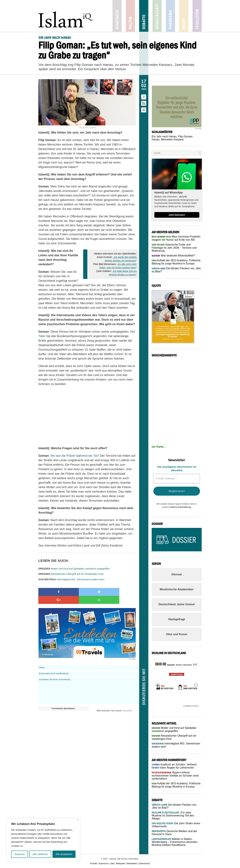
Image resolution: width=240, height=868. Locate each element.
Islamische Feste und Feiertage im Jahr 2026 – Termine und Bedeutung (174, 248)
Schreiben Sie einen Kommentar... (89, 683)
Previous (157, 684)
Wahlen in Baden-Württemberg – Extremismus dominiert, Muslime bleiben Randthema (175, 842)
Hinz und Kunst (177, 634)
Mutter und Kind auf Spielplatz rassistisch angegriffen (74, 569)
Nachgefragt (177, 619)
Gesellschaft (157, 16)
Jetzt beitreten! (177, 215)
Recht (184, 16)
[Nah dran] (78, 820)
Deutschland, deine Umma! (177, 604)
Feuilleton (197, 16)
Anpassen (19, 854)
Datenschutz (144, 864)
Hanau (156, 139)
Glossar (177, 574)
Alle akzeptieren (64, 854)
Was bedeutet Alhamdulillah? (173, 256)
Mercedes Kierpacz (172, 139)
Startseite (117, 16)
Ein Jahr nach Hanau (164, 136)
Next (195, 684)
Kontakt (94, 864)
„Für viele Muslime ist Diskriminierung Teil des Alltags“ (173, 816)
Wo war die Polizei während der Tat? (75, 456)
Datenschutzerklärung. (181, 507)
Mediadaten (132, 864)
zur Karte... (159, 447)
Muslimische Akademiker (177, 589)
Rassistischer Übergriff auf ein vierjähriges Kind (71, 574)
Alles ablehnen (40, 854)
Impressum (103, 864)
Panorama (170, 16)
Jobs (112, 864)
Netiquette (127, 703)
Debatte (144, 16)
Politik (130, 16)
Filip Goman (185, 136)
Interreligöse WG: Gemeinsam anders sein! (71, 579)
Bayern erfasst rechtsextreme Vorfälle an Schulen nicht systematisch (175, 776)
